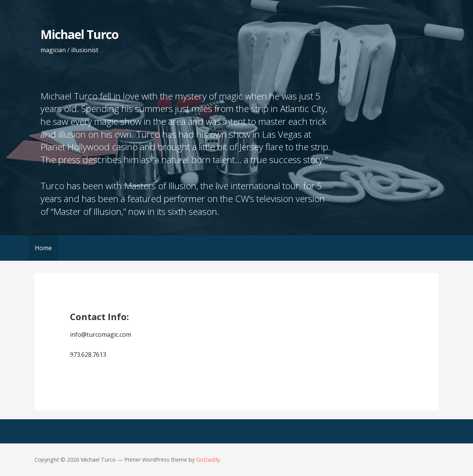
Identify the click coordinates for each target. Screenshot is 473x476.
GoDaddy (208, 460)
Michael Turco (80, 34)
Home (43, 248)
